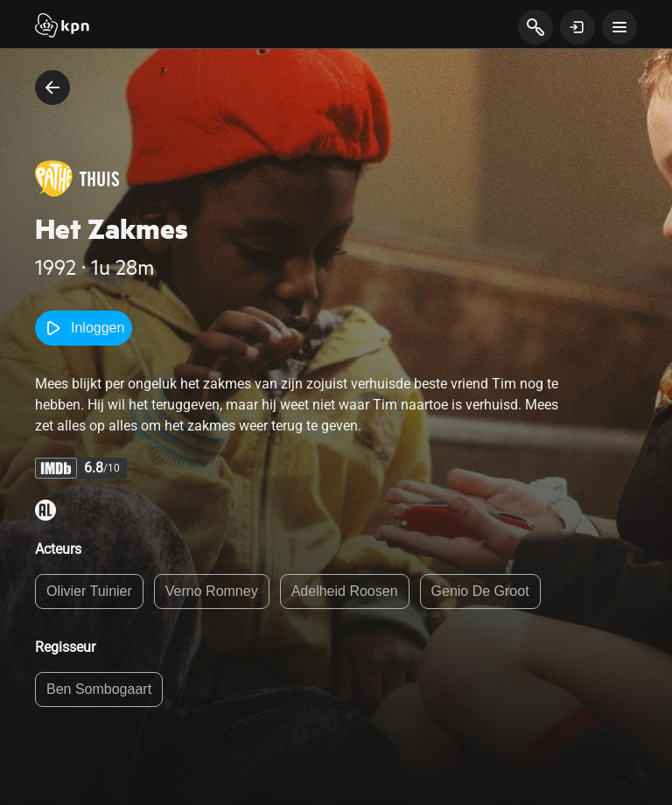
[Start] (62, 27)
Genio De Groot (480, 591)
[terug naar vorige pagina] (52, 87)
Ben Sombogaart (99, 689)
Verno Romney (212, 591)
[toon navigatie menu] (619, 27)
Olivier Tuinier (89, 591)
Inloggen (84, 328)
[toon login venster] (577, 27)
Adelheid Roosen (345, 591)
